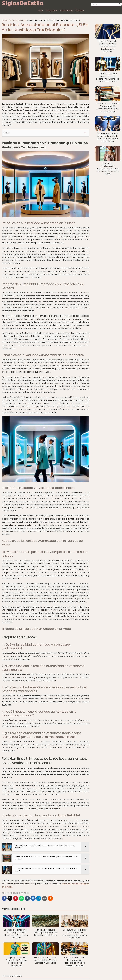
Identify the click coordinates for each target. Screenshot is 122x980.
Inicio (41, 10)
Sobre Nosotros (66, 10)
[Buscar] (120, 4)
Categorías (50, 10)
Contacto (80, 10)
